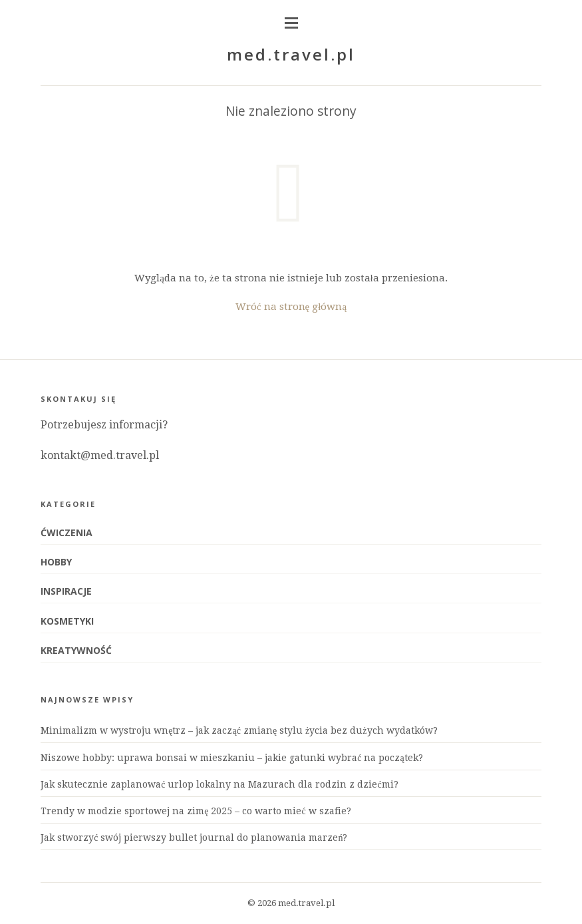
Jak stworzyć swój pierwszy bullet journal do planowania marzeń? (194, 838)
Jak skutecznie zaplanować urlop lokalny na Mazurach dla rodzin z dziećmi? (219, 784)
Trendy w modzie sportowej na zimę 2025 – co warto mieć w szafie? (196, 811)
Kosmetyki (67, 621)
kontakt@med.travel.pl (100, 455)
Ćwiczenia (67, 533)
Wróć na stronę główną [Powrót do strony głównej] (291, 307)
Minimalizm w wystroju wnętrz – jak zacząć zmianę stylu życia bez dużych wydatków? (239, 730)
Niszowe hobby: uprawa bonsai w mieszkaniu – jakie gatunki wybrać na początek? (231, 758)
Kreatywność (76, 650)
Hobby (56, 562)
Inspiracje (66, 591)
